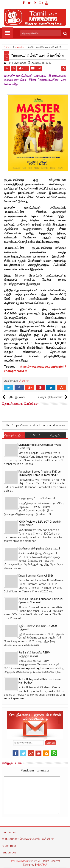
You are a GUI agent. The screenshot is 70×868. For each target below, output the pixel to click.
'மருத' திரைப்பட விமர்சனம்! (37, 498)
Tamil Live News (18, 861)
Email (36, 68)
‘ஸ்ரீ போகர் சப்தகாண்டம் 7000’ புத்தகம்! (38, 628)
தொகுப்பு (56, 435)
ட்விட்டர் (35, 435)
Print (23, 68)
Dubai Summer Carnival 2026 (36, 576)
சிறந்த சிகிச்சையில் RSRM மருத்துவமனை (34, 654)
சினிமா (24, 381)
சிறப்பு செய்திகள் (14, 435)
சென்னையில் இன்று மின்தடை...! (39, 549)
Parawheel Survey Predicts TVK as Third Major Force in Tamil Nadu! (40, 473)
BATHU (42, 865)
